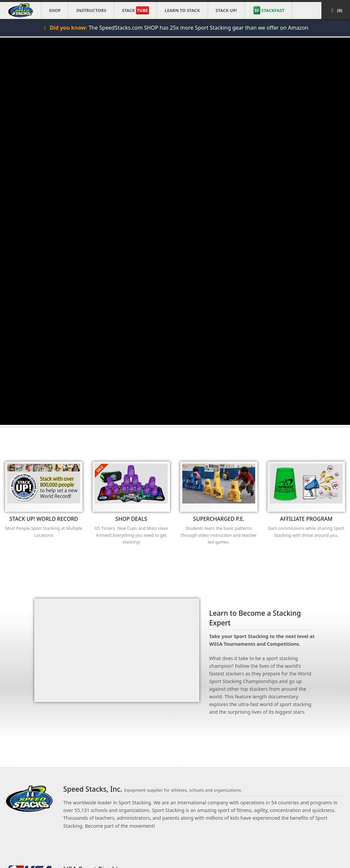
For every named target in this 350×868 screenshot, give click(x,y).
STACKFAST (269, 10)
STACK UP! (226, 10)
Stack (135, 10)
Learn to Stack (182, 10)
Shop (55, 10)
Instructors (91, 10)
